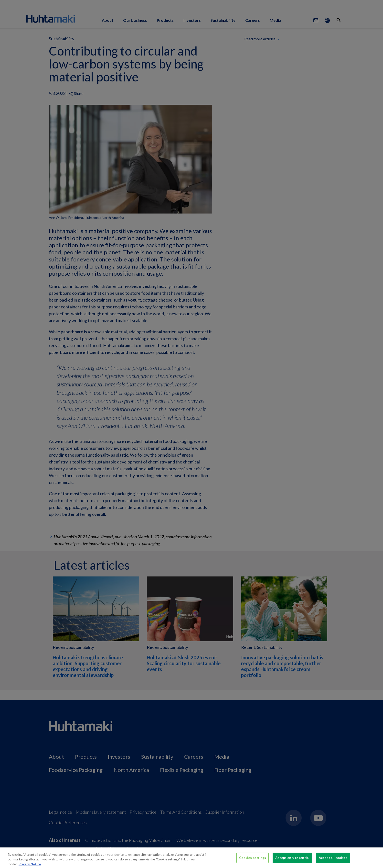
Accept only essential (292, 859)
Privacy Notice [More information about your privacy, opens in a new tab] (30, 866)
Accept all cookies (333, 859)
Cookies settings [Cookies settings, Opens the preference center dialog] (253, 859)
